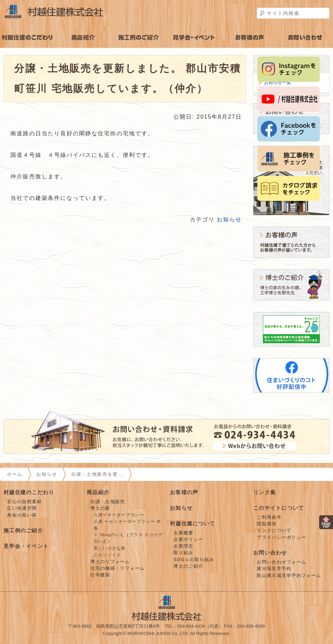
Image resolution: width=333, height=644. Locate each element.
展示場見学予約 (274, 569)
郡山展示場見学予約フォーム (289, 575)
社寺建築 (100, 575)
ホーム (15, 474)
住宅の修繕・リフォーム (117, 568)
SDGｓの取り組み (194, 560)
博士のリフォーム (110, 562)
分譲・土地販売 (108, 502)
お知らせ (229, 219)
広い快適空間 (22, 508)
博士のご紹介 (188, 566)
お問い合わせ (270, 553)
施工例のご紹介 (139, 37)
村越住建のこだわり (28, 37)
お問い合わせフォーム (281, 562)
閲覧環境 (267, 524)
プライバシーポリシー (281, 537)
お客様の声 (250, 37)
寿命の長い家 (22, 515)
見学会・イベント (194, 37)
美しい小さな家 (110, 548)
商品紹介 (83, 37)
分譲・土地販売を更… (97, 474)
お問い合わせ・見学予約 (305, 37)
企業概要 (183, 533)
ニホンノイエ (108, 555)
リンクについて (274, 530)
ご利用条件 (269, 517)
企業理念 (183, 546)
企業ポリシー (188, 539)
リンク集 (264, 492)
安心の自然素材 (24, 502)
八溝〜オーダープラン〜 (119, 515)
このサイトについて (279, 508)
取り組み (183, 553)
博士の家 (100, 508)
